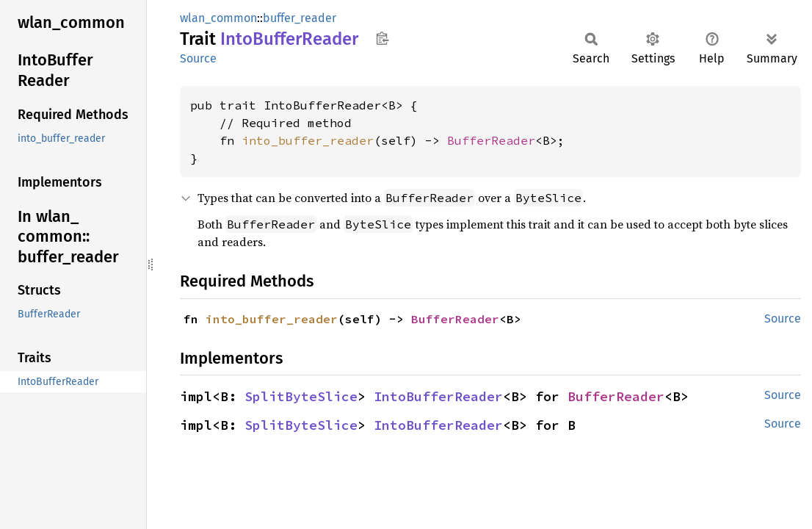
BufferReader (491, 140)
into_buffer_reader (308, 140)
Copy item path (382, 38)
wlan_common (218, 18)
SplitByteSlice (301, 396)
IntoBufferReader (438, 396)
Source (198, 58)
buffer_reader (300, 18)
